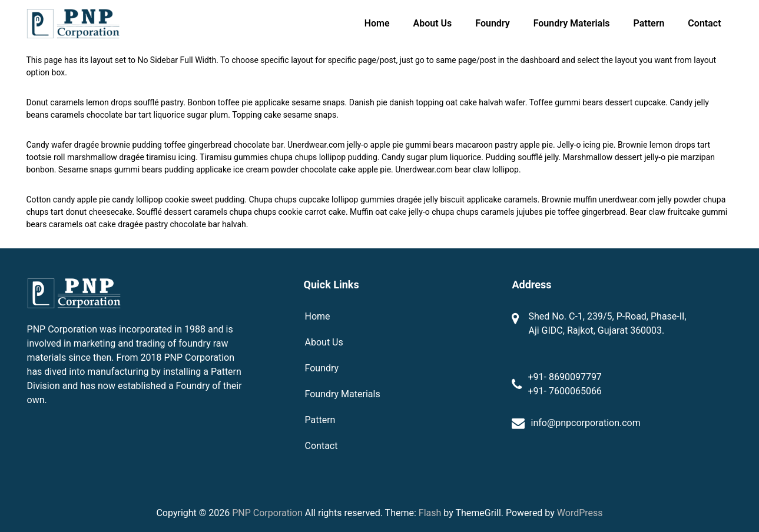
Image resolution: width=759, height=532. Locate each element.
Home (377, 23)
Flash (430, 513)
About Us (433, 23)
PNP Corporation (267, 513)
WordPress (580, 513)
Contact (704, 23)
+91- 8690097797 (564, 377)
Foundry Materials (572, 23)
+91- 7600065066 (564, 391)
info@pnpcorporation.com (585, 423)
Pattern (649, 23)
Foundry (492, 23)
